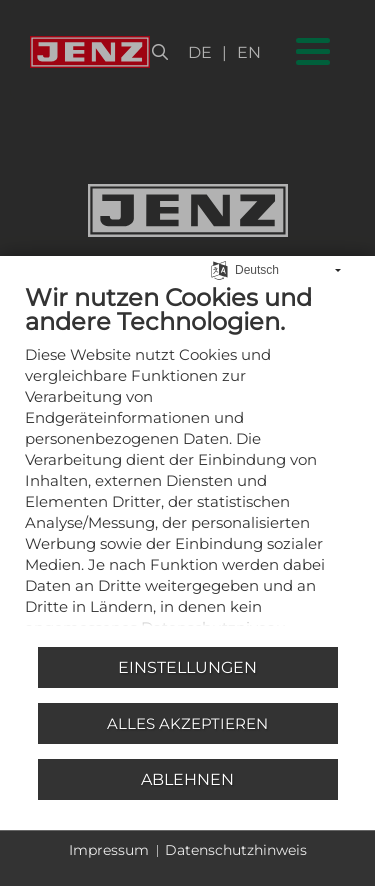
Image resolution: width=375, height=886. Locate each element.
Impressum (109, 850)
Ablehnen (187, 779)
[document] (187, 456)
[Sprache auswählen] (219, 258)
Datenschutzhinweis (236, 850)
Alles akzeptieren (187, 723)
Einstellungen (187, 667)
